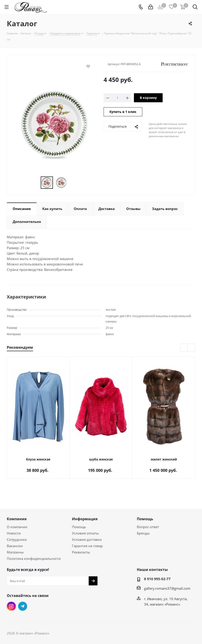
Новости (14, 533)
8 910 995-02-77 (157, 579)
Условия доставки (87, 539)
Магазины (15, 552)
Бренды (143, 533)
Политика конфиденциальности (34, 558)
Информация (85, 519)
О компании (17, 527)
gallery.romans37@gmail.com (167, 588)
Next (191, 348)
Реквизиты (81, 552)
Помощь (79, 527)
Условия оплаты (85, 533)
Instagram (11, 606)
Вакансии (15, 546)
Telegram (23, 606)
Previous (184, 348)
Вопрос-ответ (148, 527)
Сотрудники (17, 539)
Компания (17, 519)
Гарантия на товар (87, 546)
